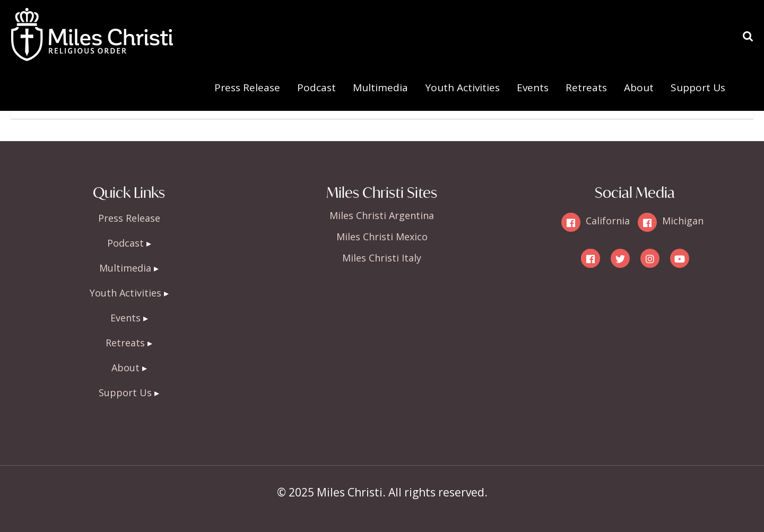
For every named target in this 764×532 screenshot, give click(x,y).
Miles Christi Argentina (382, 215)
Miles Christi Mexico (382, 237)
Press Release (247, 88)
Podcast (316, 88)
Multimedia (380, 88)
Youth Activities (462, 88)
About (639, 88)
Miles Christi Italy (382, 258)
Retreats (586, 88)
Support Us (698, 88)
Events (533, 88)
